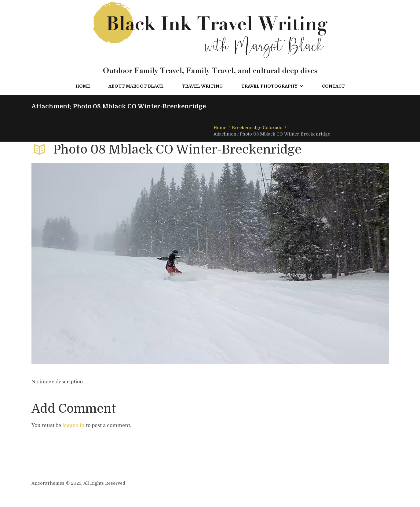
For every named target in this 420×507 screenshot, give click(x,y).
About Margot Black (136, 86)
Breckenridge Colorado (257, 128)
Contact (333, 86)
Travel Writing (202, 86)
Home (83, 86)
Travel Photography (272, 86)
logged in (73, 426)
